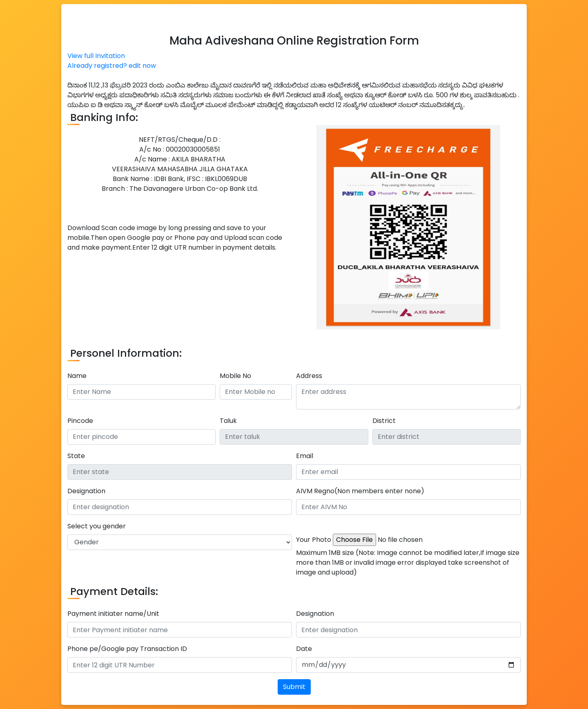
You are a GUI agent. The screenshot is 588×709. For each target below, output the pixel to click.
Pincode (80, 421)
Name (77, 376)
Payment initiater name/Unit (113, 614)
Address (309, 376)
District (384, 421)
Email (305, 456)
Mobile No (235, 376)
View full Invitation (96, 56)
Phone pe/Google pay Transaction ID (127, 649)
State (76, 456)
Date (304, 649)
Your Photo (314, 540)
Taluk (228, 421)
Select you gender (97, 526)
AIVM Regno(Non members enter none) (360, 491)
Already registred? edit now (112, 66)
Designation (86, 491)
